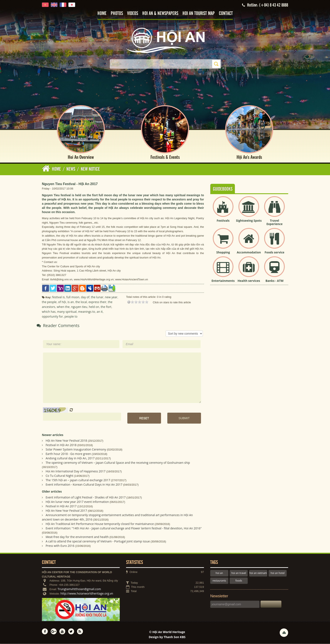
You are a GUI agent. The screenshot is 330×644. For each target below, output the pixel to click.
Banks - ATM (275, 281)
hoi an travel (239, 573)
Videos (133, 14)
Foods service (274, 252)
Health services (249, 281)
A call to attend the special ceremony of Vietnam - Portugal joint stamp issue (98, 542)
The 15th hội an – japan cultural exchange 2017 (78, 480)
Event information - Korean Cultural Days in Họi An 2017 (84, 485)
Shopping (223, 252)
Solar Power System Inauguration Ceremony (76, 450)
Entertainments (223, 281)
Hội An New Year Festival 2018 (66, 441)
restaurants (219, 581)
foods (239, 581)
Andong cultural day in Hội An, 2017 (70, 459)
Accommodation (249, 252)
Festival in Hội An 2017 (61, 507)
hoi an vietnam (258, 573)
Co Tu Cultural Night (59, 476)
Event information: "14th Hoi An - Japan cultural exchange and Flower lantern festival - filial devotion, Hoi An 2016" (124, 529)
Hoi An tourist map (199, 14)
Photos (117, 14)
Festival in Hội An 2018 (61, 445)
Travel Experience (275, 223)
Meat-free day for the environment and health (77, 537)
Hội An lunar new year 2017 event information (77, 502)
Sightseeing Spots (249, 221)
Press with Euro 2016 (60, 546)
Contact (226, 14)
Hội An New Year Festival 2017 (66, 511)
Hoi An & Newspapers (160, 14)
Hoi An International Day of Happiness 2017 (76, 472)
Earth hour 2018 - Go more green (68, 454)
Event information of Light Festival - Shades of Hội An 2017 (86, 498)
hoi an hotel (278, 573)
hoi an (219, 573)
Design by (167, 637)
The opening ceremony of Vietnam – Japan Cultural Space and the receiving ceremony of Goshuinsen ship (118, 463)
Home (102, 14)
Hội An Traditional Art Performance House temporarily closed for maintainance (100, 524)
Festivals (223, 221)
